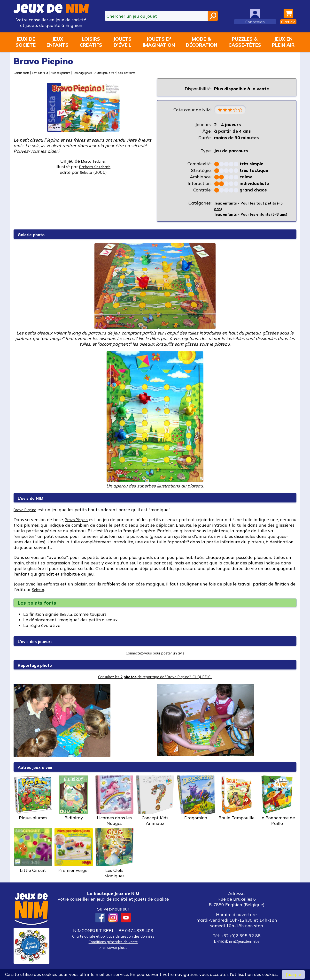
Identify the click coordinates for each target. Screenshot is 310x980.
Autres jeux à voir (130, 72)
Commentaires (158, 72)
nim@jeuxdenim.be (244, 948)
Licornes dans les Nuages (114, 808)
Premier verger (74, 857)
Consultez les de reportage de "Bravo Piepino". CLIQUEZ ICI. (155, 683)
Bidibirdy (74, 805)
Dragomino (196, 805)
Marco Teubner (93, 161)
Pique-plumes (33, 805)
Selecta (40, 596)
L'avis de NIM (47, 72)
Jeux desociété (26, 42)
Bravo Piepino (28, 516)
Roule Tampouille (236, 805)
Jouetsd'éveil (122, 42)
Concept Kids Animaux (155, 808)
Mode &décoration (201, 42)
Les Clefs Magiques (114, 860)
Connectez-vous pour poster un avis (155, 660)
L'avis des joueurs (41, 648)
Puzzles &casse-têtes (245, 42)
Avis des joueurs (73, 72)
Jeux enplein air (283, 42)
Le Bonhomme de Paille (277, 808)
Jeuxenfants (58, 42)
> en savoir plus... (113, 954)
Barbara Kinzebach (95, 167)
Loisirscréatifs (91, 42)
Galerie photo (24, 72)
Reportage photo (101, 72)
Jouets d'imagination (159, 42)
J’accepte (293, 974)
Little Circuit (33, 857)
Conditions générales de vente (113, 948)
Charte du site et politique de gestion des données (113, 943)
